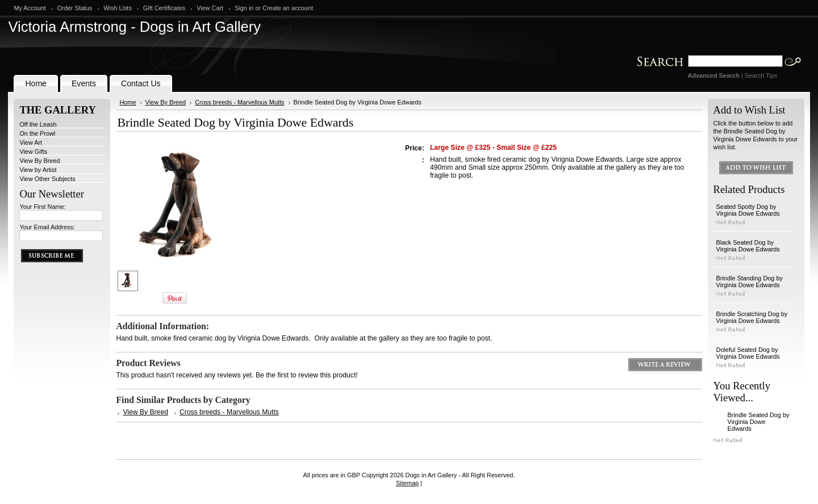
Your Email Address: (47, 227)
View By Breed (39, 161)
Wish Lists (118, 8)
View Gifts (33, 152)
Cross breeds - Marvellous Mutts (239, 102)
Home (128, 102)
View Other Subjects (47, 179)
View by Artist (38, 170)
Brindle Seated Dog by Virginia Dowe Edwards (759, 422)
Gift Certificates (164, 8)
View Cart (210, 8)
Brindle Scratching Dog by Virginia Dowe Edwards (752, 317)
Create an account (288, 8)
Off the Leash (38, 124)
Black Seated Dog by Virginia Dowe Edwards (748, 246)
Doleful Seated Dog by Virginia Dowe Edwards (748, 353)
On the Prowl (37, 133)
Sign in (244, 8)
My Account (30, 8)
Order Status (75, 8)
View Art (31, 142)
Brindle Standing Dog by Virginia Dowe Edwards (750, 282)
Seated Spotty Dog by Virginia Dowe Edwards (748, 210)
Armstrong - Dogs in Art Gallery (134, 27)
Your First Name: (42, 207)
